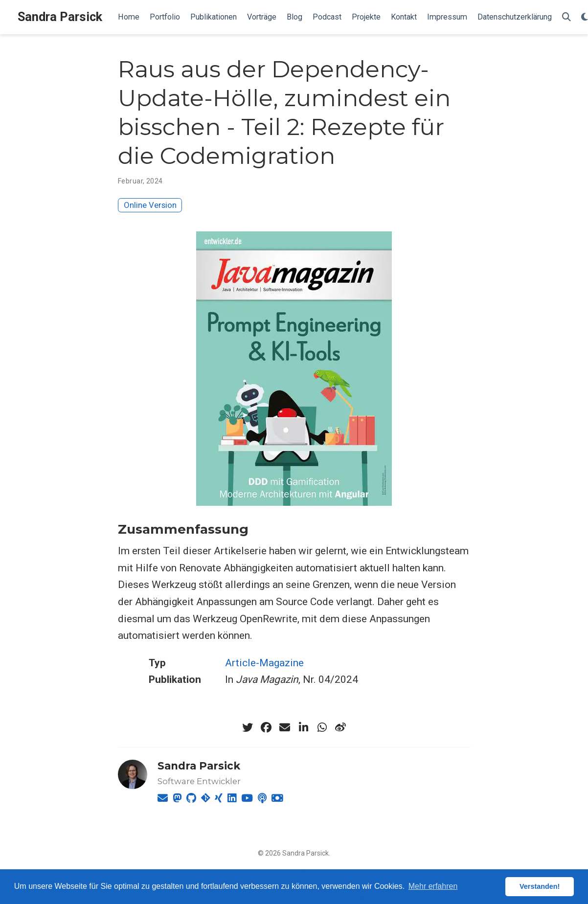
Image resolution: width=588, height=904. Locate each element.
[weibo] (340, 727)
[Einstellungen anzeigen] (585, 17)
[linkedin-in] (303, 727)
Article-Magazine (264, 663)
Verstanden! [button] (540, 886)
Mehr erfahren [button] (433, 886)
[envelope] (285, 727)
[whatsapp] (322, 727)
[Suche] (566, 17)
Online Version (150, 205)
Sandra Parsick (60, 17)
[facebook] (266, 727)
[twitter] (248, 727)
